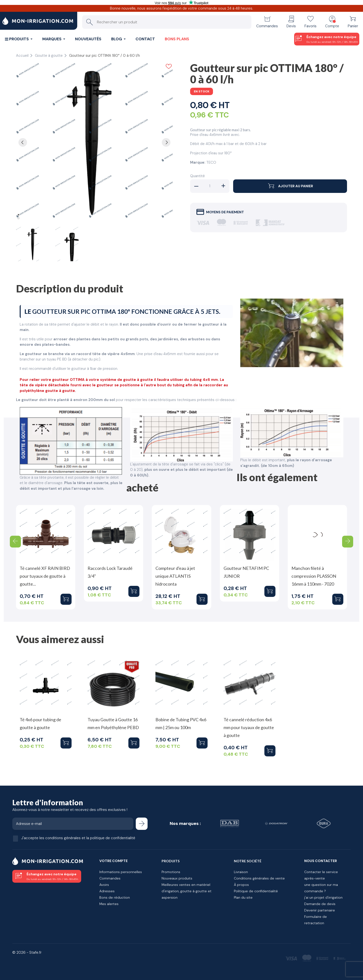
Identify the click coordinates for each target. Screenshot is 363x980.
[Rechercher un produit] (167, 22)
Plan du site (243, 897)
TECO (211, 162)
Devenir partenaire (320, 910)
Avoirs (104, 885)
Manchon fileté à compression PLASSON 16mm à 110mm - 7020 (314, 576)
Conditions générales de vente (259, 878)
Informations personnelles (121, 872)
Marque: (198, 162)
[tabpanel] (94, 141)
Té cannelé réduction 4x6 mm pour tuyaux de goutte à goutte (249, 727)
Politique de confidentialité (256, 891)
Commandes (110, 878)
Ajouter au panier (290, 186)
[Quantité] (210, 186)
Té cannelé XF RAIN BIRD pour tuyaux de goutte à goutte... (45, 576)
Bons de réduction (115, 897)
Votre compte (113, 861)
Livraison (241, 872)
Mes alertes (109, 904)
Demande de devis (320, 904)
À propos (241, 885)
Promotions (171, 872)
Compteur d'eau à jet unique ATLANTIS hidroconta (175, 576)
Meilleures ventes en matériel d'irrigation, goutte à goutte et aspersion (187, 891)
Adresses (107, 891)
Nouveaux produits (177, 878)
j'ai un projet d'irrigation (323, 897)
